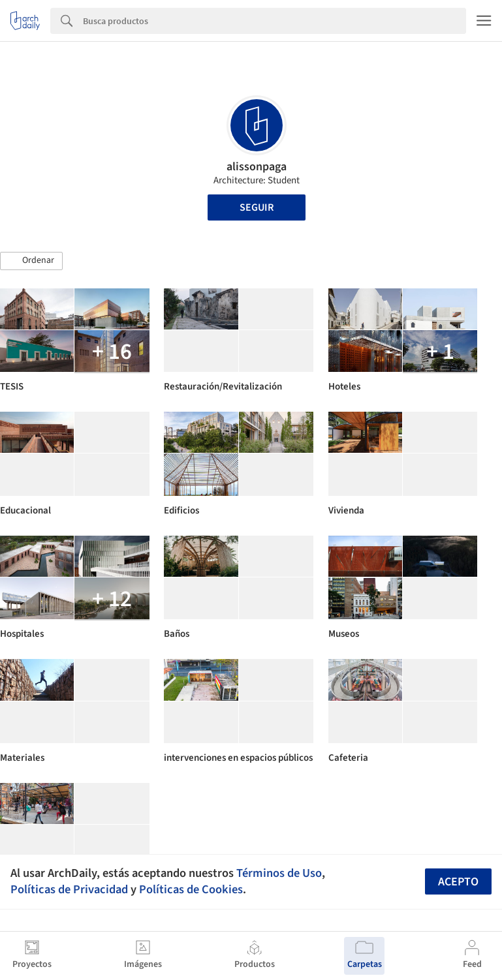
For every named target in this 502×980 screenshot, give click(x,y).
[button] (31, 261)
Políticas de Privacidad (69, 889)
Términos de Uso (279, 873)
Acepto (458, 882)
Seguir (257, 207)
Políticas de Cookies (191, 889)
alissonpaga (257, 167)
